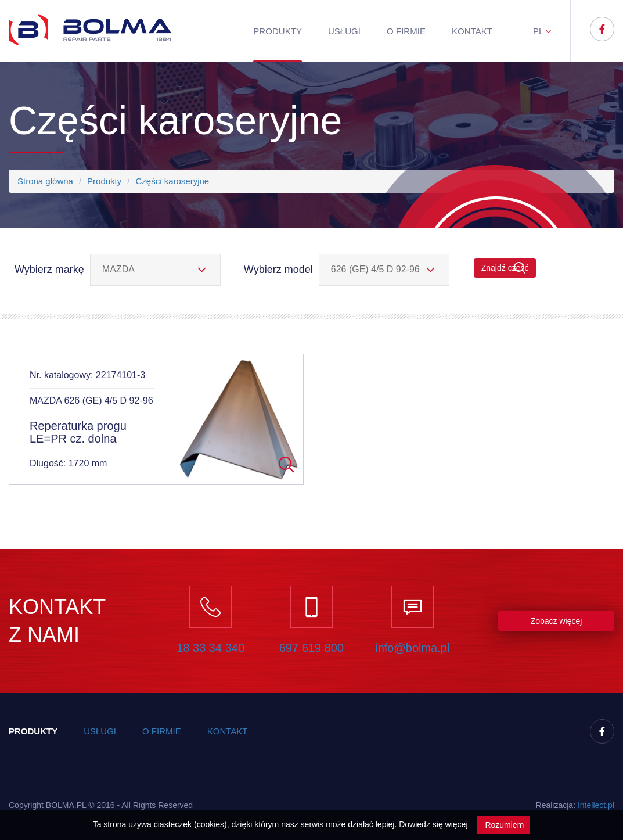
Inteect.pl (596, 805)
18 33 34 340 (210, 648)
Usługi (344, 31)
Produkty (278, 31)
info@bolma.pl (412, 648)
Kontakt (472, 31)
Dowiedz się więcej (433, 824)
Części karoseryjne (172, 181)
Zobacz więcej (557, 621)
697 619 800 (311, 648)
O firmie (406, 31)
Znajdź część (505, 268)
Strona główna (45, 181)
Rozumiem (504, 825)
